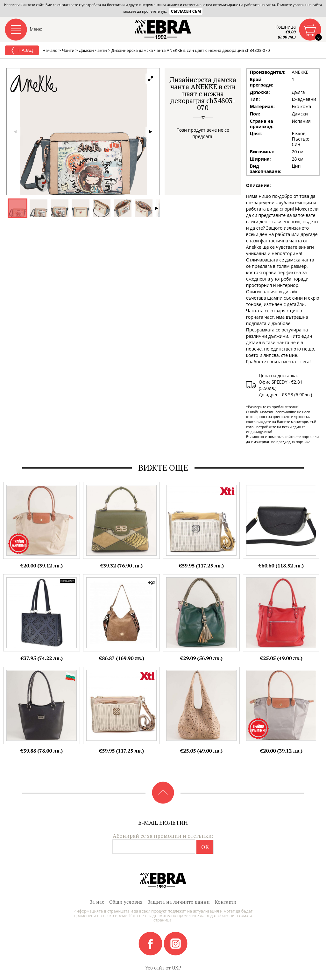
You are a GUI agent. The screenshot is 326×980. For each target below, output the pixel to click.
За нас (97, 902)
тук (163, 11)
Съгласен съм (186, 11)
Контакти (226, 902)
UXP (177, 968)
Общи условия (126, 902)
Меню (36, 29)
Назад (22, 51)
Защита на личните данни (179, 902)
